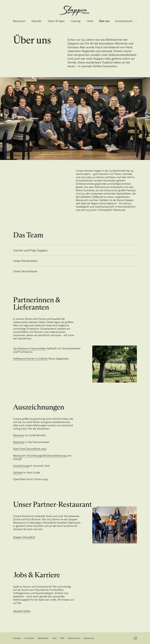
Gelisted (18, 473)
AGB (62, 638)
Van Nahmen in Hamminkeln (29, 348)
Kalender (37, 21)
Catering (76, 21)
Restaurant (19, 21)
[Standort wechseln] (136, 21)
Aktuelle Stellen (22, 611)
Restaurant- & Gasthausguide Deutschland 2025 (40, 456)
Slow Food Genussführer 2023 (30, 449)
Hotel (90, 21)
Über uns (104, 21)
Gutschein (29, 638)
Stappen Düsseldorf (24, 537)
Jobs (54, 638)
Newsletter (43, 638)
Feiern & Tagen (56, 21)
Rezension (19, 435)
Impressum (89, 638)
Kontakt (17, 638)
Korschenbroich (124, 21)
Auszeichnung (21, 466)
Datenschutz (74, 638)
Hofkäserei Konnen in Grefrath (30, 359)
